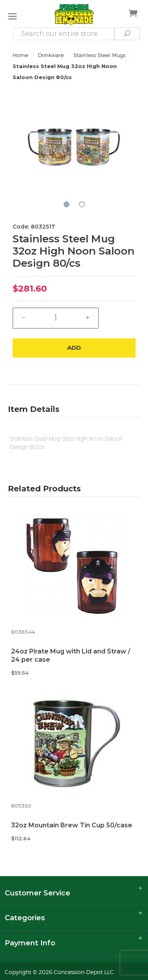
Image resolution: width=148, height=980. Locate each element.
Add (74, 348)
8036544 (23, 632)
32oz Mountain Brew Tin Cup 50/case (72, 825)
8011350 (21, 806)
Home (21, 55)
